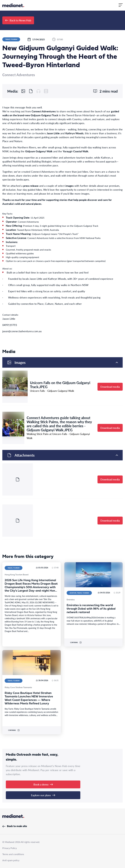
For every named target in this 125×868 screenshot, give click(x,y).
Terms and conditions (13, 854)
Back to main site (15, 826)
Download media (110, 387)
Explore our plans (43, 795)
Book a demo (43, 784)
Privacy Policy (10, 848)
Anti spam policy (11, 860)
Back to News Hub (18, 20)
